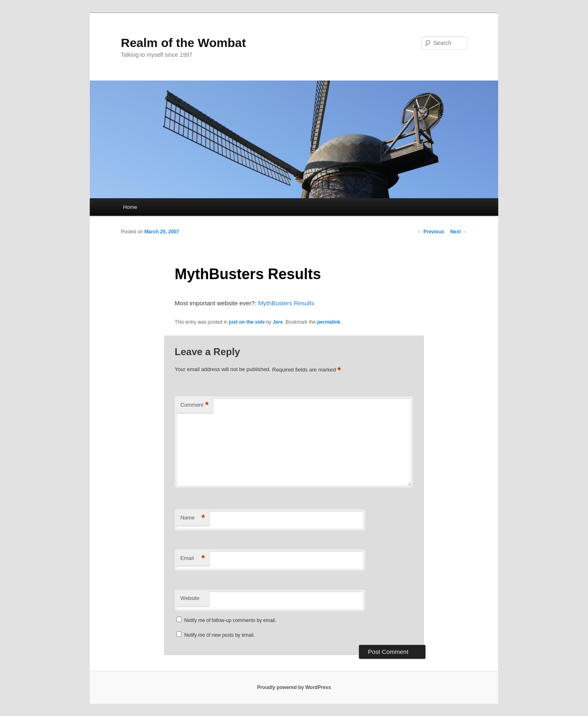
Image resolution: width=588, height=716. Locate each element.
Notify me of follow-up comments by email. (230, 620)
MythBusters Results (286, 303)
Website (190, 598)
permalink (329, 322)
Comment (195, 405)
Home (130, 207)
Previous (431, 232)
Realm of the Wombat (183, 43)
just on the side (247, 322)
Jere (278, 322)
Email (193, 558)
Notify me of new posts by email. (219, 635)
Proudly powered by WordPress (294, 687)
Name (193, 518)
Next (459, 232)
